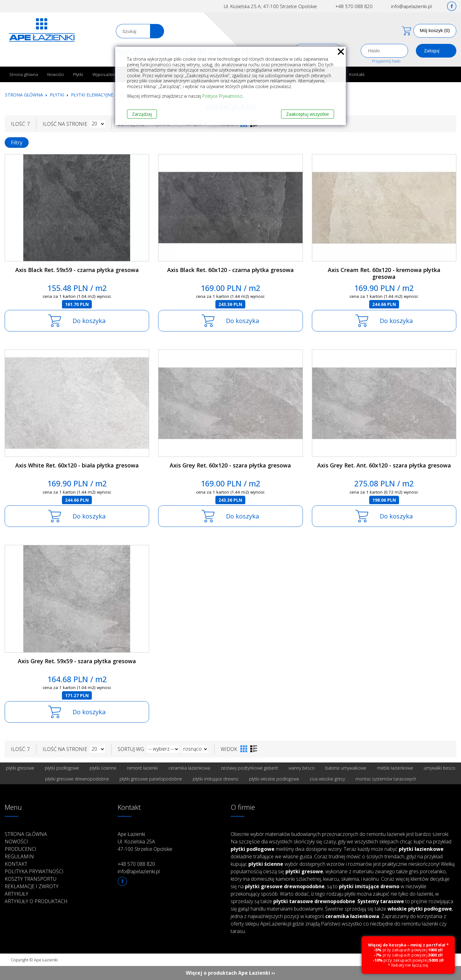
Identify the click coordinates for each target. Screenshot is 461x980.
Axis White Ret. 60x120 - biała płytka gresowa (77, 465)
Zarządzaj (142, 114)
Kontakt (357, 74)
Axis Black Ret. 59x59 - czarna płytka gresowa (77, 270)
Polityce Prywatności (222, 96)
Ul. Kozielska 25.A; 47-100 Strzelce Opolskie (270, 6)
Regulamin (19, 856)
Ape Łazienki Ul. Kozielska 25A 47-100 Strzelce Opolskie (145, 842)
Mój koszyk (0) (435, 30)
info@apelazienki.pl (411, 6)
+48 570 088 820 (354, 6)
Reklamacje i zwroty (32, 886)
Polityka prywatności (34, 871)
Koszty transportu (31, 879)
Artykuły (16, 894)
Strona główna (24, 74)
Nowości (56, 74)
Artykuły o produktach (36, 901)
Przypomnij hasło (386, 61)
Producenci (21, 849)
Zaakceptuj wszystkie (308, 114)
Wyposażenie (105, 74)
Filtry (17, 143)
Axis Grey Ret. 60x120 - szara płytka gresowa (230, 465)
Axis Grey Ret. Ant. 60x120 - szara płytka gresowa (384, 465)
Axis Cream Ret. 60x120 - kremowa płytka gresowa (384, 273)
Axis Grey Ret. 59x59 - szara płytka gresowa (77, 661)
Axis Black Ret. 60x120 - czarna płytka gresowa (230, 270)
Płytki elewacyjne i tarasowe (106, 95)
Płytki (78, 74)
